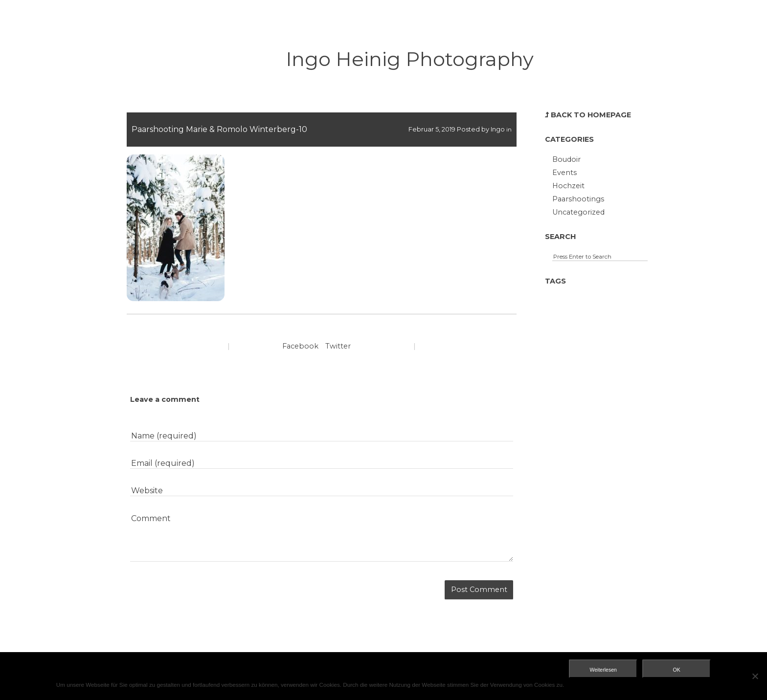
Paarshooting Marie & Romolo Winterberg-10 (219, 129)
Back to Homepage (588, 115)
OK (677, 670)
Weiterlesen (603, 670)
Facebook (300, 346)
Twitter (338, 346)
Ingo (498, 129)
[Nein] (755, 676)
